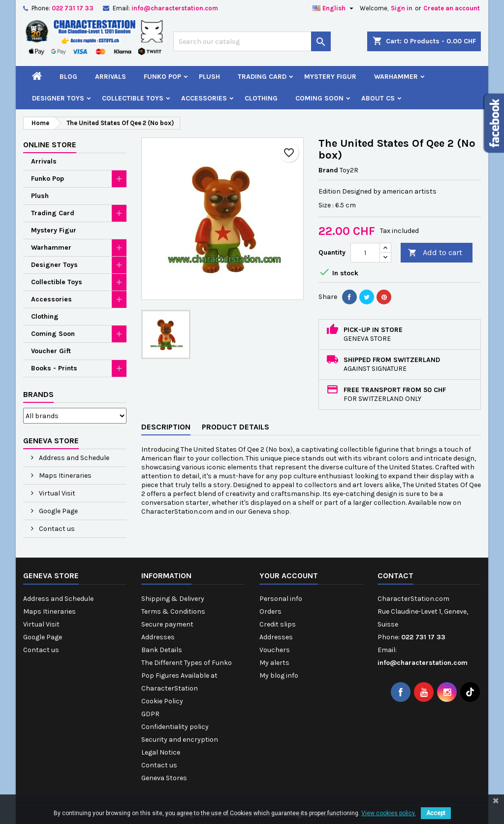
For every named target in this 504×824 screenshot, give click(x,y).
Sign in (402, 8)
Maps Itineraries (64, 476)
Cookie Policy (162, 701)
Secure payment (167, 624)
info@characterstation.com (175, 8)
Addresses (158, 637)
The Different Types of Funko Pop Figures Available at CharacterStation (187, 676)
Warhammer (396, 77)
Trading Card (262, 77)
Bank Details (162, 650)
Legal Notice (161, 752)
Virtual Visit (56, 493)
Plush (209, 77)
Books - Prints (54, 368)
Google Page (58, 511)
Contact (395, 576)
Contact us (56, 529)
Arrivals (110, 77)
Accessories (204, 98)
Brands (38, 394)
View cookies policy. (389, 813)
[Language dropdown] (334, 8)
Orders (270, 611)
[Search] (252, 41)
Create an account (452, 8)
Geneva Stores (164, 778)
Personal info (281, 599)
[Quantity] (365, 253)
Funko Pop (162, 77)
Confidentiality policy (175, 727)
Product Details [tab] (236, 427)
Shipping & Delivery (173, 599)
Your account (289, 576)
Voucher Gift (51, 351)
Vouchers (275, 650)
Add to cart (435, 253)
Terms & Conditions (173, 611)
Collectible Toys (133, 98)
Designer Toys (58, 98)
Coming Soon (319, 98)
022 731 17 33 (73, 8)
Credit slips (278, 624)
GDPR (150, 714)
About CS (378, 98)
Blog (68, 77)
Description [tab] (166, 427)
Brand (328, 170)
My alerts (274, 663)
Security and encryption (180, 740)
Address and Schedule (73, 458)
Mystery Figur (330, 77)
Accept (436, 813)
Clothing (261, 98)
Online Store (50, 145)
